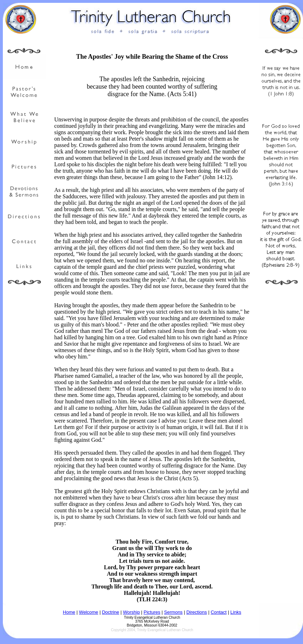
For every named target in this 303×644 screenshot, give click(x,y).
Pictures (152, 612)
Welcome (89, 612)
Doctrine (111, 612)
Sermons (173, 612)
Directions (197, 612)
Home (69, 612)
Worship (131, 612)
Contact (219, 612)
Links (236, 612)
